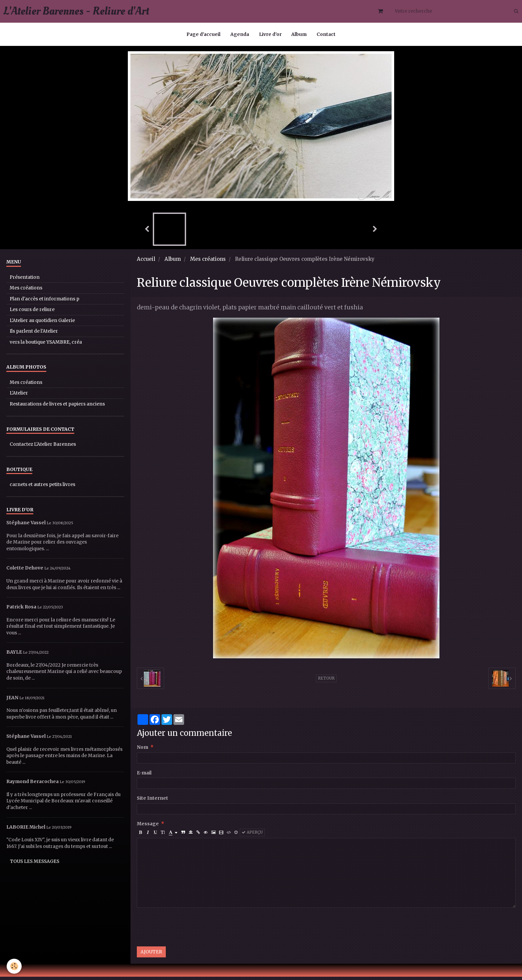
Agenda (240, 34)
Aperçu (252, 836)
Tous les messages (35, 865)
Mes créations (208, 262)
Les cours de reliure (32, 313)
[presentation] (187, 930)
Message (148, 827)
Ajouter (151, 955)
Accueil (146, 262)
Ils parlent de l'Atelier (34, 334)
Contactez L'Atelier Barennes (43, 448)
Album (299, 34)
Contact (326, 34)
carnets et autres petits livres (42, 488)
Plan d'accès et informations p (44, 302)
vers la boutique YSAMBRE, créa (46, 345)
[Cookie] (14, 966)
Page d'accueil (203, 34)
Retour (326, 682)
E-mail (144, 776)
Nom (142, 751)
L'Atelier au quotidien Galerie (42, 324)
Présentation (25, 281)
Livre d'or (270, 34)
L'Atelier (19, 396)
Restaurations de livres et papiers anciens (57, 407)
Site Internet (152, 802)
